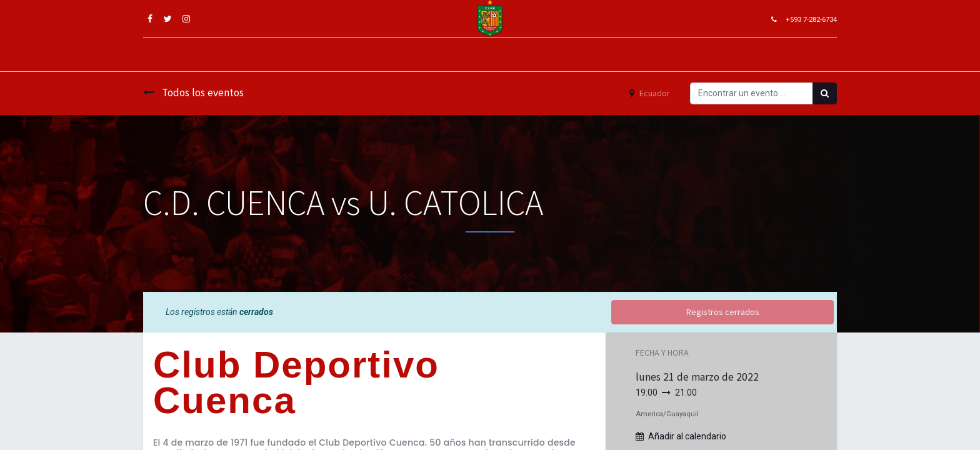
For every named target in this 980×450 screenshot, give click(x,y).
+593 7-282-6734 (811, 20)
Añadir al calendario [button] (687, 436)
